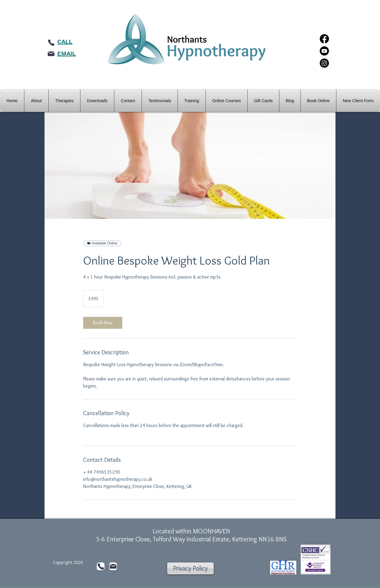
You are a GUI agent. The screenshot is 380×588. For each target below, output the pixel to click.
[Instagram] (324, 63)
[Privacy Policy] (190, 568)
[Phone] (51, 42)
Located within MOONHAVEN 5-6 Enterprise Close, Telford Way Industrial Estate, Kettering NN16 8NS (191, 535)
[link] (103, 323)
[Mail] (51, 54)
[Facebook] (324, 39)
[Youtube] (324, 51)
